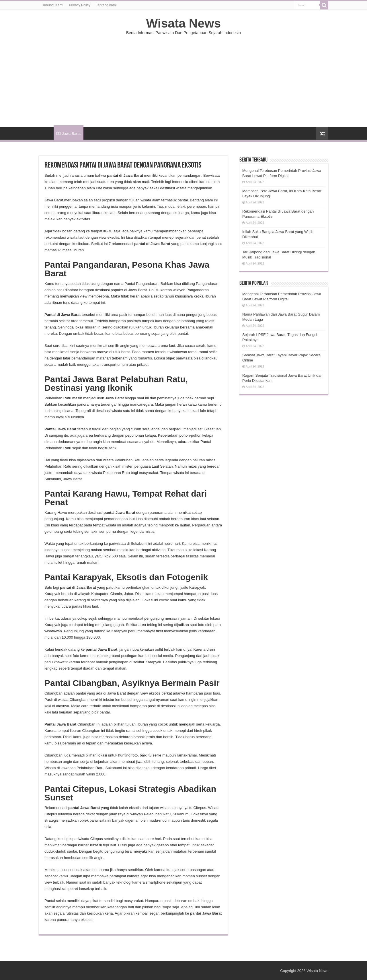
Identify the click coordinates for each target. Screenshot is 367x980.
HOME (46, 133)
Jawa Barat (69, 134)
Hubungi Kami (52, 5)
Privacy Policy (80, 5)
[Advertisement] (183, 78)
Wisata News (183, 23)
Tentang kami (106, 5)
